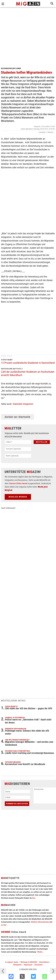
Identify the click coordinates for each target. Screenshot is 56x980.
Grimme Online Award (18, 483)
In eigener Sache (12, 962)
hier (34, 898)
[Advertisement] (28, 36)
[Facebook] (18, 977)
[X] (29, 977)
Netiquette (17, 965)
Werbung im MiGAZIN (29, 962)
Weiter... (40, 952)
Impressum (28, 965)
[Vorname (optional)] (18, 449)
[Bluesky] (40, 977)
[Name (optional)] (18, 456)
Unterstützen (44, 962)
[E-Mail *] (18, 442)
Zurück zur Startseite (18, 417)
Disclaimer (39, 965)
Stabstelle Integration (23, 404)
